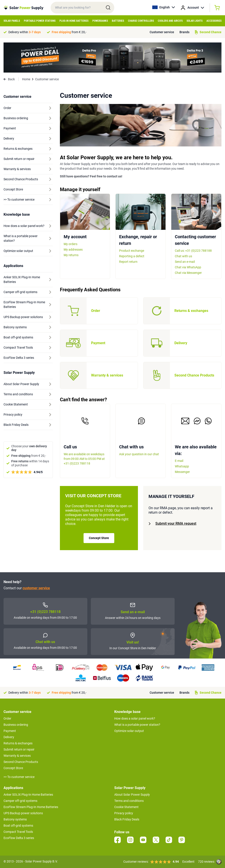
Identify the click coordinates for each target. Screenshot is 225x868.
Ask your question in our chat (139, 454)
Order (7, 718)
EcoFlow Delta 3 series (19, 838)
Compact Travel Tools (18, 832)
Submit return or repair (19, 749)
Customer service (162, 32)
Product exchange (132, 251)
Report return (128, 262)
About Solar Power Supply (132, 795)
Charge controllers (141, 21)
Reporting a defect (132, 256)
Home (26, 79)
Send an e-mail (185, 262)
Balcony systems (15, 819)
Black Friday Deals (127, 819)
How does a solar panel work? (135, 718)
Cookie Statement (126, 807)
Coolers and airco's (170, 21)
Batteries (118, 21)
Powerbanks (100, 21)
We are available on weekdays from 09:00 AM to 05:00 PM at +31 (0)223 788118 (84, 459)
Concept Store (99, 538)
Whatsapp (182, 466)
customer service (36, 588)
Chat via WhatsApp (188, 267)
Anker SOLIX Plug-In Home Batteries (28, 795)
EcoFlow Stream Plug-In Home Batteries (31, 807)
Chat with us (183, 256)
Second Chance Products (21, 762)
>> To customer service (19, 777)
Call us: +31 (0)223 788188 (193, 251)
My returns (71, 255)
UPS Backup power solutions (23, 813)
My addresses (73, 250)
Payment (10, 731)
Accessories (214, 21)
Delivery (9, 737)
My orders (71, 244)
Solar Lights (194, 21)
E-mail (179, 461)
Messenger (182, 472)
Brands (184, 32)
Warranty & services (17, 756)
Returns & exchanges (18, 743)
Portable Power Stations (40, 21)
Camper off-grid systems (20, 801)
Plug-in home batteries (74, 21)
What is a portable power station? (137, 725)
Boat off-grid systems (18, 826)
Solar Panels (12, 21)
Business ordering (16, 725)
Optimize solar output (129, 731)
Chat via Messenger (188, 273)
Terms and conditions (129, 801)
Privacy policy (124, 813)
